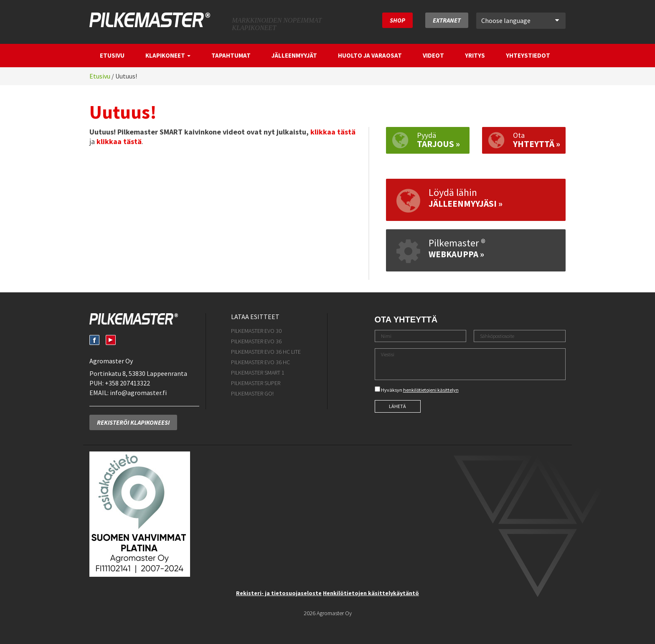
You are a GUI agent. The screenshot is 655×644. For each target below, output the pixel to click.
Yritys (475, 55)
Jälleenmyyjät (294, 55)
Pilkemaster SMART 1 (258, 373)
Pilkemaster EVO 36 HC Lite (266, 352)
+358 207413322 (127, 383)
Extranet (447, 20)
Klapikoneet (168, 55)
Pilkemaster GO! (252, 393)
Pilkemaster (150, 20)
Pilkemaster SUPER (256, 383)
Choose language (520, 20)
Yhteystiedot (528, 55)
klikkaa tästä (333, 132)
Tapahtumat (231, 55)
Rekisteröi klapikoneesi (133, 422)
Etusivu (112, 55)
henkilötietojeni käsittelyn (431, 390)
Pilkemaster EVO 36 (256, 341)
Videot (433, 55)
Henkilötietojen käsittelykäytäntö (371, 593)
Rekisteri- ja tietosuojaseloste (279, 593)
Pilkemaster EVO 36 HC (260, 362)
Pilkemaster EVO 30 (256, 331)
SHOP (397, 20)
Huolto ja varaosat (370, 55)
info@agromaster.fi (138, 393)
